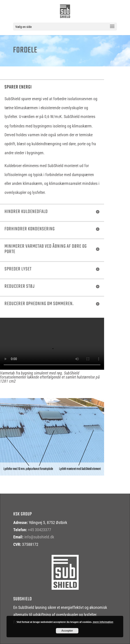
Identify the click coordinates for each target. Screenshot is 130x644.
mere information (103, 622)
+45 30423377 (40, 530)
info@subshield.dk (39, 537)
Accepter (67, 631)
